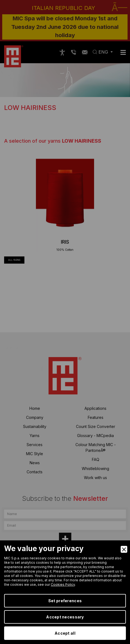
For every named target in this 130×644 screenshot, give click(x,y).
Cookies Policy (63, 584)
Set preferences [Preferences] (65, 601)
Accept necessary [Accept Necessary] (65, 617)
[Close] (124, 549)
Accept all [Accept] (65, 633)
